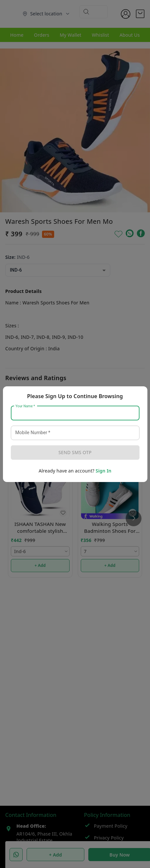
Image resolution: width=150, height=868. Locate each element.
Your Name (25, 406)
